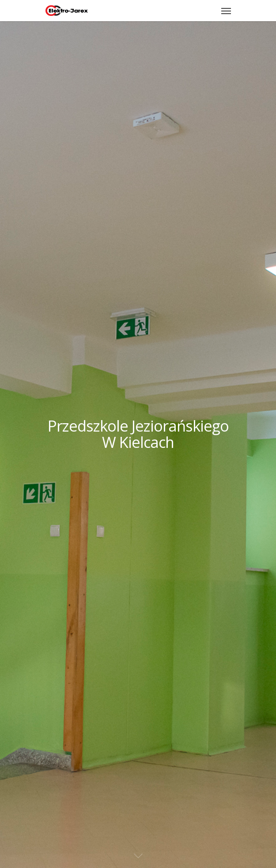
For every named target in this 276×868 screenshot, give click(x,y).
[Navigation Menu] (226, 11)
